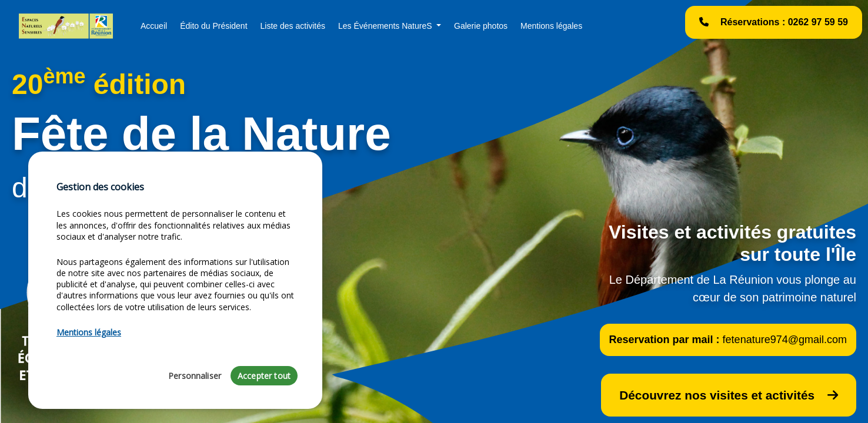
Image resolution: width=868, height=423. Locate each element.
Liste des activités (293, 26)
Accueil (154, 26)
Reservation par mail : (728, 340)
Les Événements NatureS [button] (386, 26)
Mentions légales (551, 26)
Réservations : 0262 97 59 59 (774, 22)
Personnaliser (195, 376)
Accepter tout (264, 376)
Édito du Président (213, 26)
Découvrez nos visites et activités (729, 395)
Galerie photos (481, 26)
